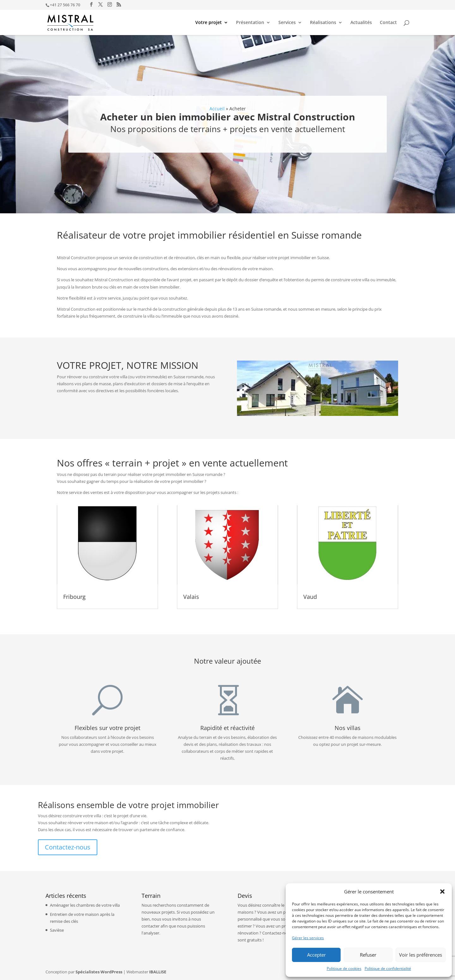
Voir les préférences (421, 955)
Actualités (361, 23)
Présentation (250, 23)
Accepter (316, 955)
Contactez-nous (68, 847)
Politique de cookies (344, 968)
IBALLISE (158, 972)
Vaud (310, 597)
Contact (388, 23)
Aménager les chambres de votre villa (85, 905)
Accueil (217, 109)
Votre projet (209, 23)
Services (287, 23)
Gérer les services (308, 938)
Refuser (368, 955)
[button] (442, 892)
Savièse (57, 930)
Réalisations (323, 23)
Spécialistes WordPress (99, 972)
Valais (191, 597)
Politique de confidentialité (388, 968)
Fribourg (74, 597)
